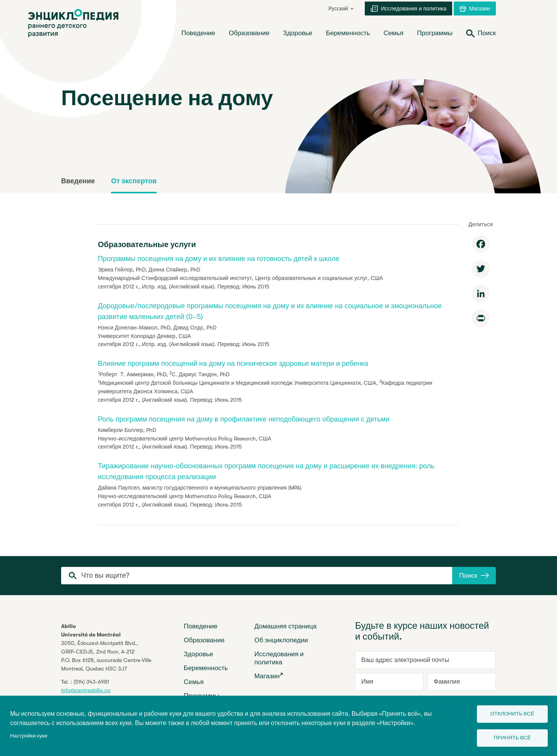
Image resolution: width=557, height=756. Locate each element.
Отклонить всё (509, 712)
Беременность (206, 668)
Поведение (201, 626)
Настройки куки (29, 735)
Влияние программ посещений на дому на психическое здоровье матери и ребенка (233, 363)
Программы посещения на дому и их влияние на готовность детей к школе (219, 259)
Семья (194, 682)
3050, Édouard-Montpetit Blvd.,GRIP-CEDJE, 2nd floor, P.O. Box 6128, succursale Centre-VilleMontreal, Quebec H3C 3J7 (106, 656)
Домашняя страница (286, 626)
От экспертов (134, 181)
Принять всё (509, 737)
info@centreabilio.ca (86, 690)
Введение (78, 181)
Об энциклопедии (281, 640)
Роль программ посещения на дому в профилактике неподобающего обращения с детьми (244, 419)
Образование (204, 640)
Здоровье (198, 654)
